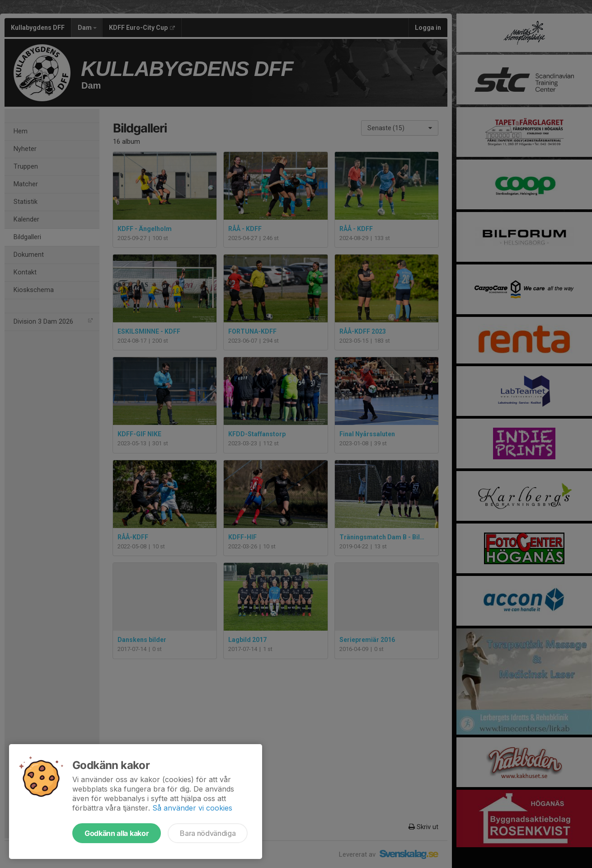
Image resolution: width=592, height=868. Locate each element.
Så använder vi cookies (192, 808)
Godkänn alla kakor (117, 833)
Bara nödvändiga (208, 833)
